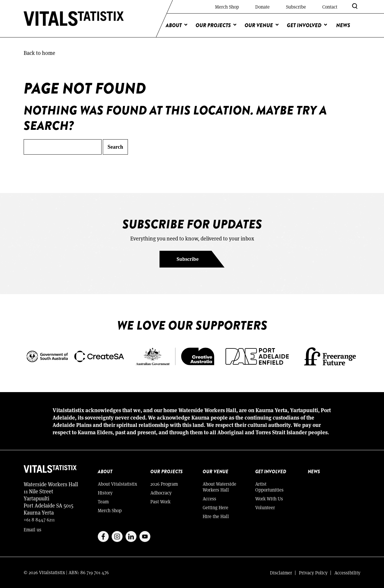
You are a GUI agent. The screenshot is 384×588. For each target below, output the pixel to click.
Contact (330, 7)
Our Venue (259, 25)
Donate (262, 7)
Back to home (39, 53)
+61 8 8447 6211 (39, 519)
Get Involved (304, 25)
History (105, 493)
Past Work (160, 501)
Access (209, 498)
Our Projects (213, 25)
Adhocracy (161, 493)
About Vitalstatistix (117, 484)
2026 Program (164, 484)
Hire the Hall (216, 516)
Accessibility (347, 573)
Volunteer (265, 507)
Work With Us (269, 498)
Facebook (103, 537)
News (343, 25)
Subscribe (296, 7)
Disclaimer (281, 573)
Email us (32, 529)
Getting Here (215, 507)
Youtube (145, 537)
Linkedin (131, 537)
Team (103, 501)
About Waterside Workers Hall (219, 487)
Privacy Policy (313, 573)
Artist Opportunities (269, 487)
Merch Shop (227, 7)
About (174, 25)
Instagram (117, 537)
